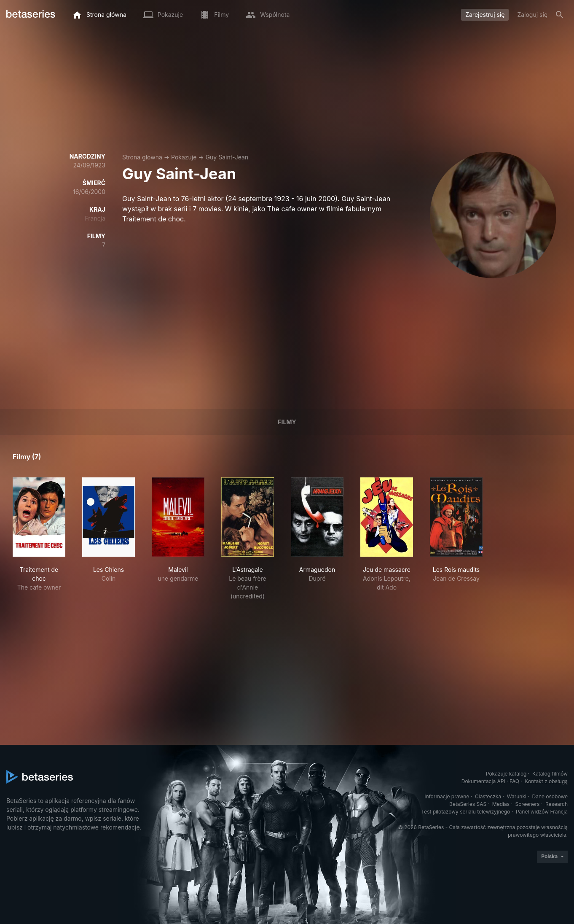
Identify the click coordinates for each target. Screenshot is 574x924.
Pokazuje (184, 157)
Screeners (528, 804)
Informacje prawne (447, 796)
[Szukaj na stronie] (560, 15)
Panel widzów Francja (542, 812)
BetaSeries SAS (468, 804)
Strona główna (142, 157)
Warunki (517, 796)
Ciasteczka (488, 796)
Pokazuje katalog (506, 774)
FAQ (514, 781)
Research (557, 804)
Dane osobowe (550, 796)
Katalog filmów (550, 774)
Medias (501, 804)
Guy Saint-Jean (227, 157)
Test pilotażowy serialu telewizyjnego (465, 812)
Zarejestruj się (485, 15)
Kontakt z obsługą (546, 781)
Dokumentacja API (483, 781)
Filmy (287, 422)
